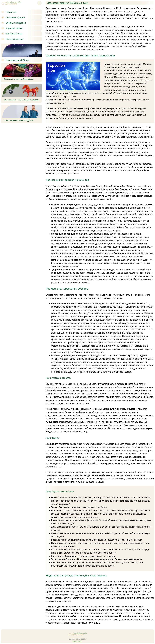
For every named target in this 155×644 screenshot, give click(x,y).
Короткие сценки (14, 28)
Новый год (11, 12)
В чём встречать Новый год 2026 (19, 121)
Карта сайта (77, 641)
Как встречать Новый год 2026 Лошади (22, 100)
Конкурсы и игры (14, 34)
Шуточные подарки (15, 17)
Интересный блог (15, 39)
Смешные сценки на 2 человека (18, 79)
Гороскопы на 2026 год (17, 60)
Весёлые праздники (16, 23)
